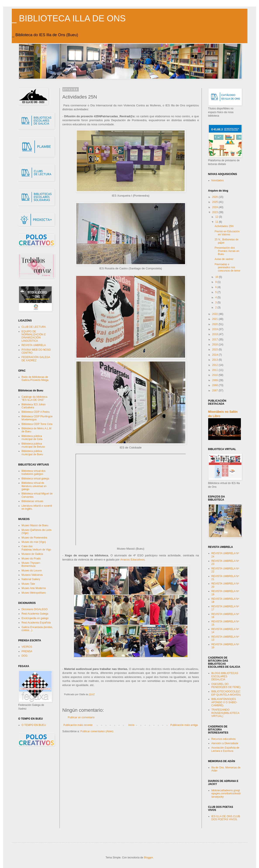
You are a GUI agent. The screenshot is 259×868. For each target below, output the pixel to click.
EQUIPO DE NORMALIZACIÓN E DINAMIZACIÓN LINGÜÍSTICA (34, 336)
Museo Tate (28, 584)
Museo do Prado (31, 559)
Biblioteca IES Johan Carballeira (34, 406)
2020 (215, 324)
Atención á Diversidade (225, 743)
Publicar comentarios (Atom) (97, 731)
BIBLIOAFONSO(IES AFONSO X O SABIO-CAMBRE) (224, 702)
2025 (215, 202)
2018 (215, 334)
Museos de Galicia (32, 554)
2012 (215, 365)
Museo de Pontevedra (34, 538)
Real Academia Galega (35, 614)
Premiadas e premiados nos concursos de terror (227, 268)
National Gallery (31, 579)
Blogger (148, 858)
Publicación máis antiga (184, 725)
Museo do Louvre (32, 571)
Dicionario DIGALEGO (35, 609)
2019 (215, 329)
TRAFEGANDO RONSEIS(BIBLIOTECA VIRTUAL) (225, 713)
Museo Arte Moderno (34, 588)
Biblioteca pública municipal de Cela (32, 438)
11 (217, 222)
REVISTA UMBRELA (34, 345)
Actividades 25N (224, 226)
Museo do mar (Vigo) (34, 542)
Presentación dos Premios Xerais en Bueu (227, 251)
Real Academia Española (36, 623)
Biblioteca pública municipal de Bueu (32, 453)
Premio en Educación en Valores (227, 233)
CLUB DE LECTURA (34, 327)
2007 (215, 391)
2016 (215, 345)
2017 (215, 340)
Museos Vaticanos (32, 575)
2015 (215, 350)
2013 (215, 360)
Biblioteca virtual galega (35, 479)
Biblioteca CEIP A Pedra (36, 412)
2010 (215, 375)
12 (217, 217)
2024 (215, 207)
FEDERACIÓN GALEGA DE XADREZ (36, 359)
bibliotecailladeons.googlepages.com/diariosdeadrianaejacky (226, 794)
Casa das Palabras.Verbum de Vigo (36, 548)
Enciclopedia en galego (35, 618)
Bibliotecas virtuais (32, 501)
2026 (215, 197)
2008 (215, 385)
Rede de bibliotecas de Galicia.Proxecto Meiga (35, 379)
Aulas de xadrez (224, 259)
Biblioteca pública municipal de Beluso (33, 445)
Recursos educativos (224, 739)
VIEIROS (27, 647)
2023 (215, 212)
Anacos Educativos (132, 560)
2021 (215, 319)
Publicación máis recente (78, 725)
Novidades (218, 180)
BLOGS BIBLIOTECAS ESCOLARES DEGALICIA (225, 676)
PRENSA (27, 651)
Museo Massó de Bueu (35, 525)
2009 (215, 380)
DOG (25, 656)
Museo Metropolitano (34, 593)
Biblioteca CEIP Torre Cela (37, 424)
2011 (215, 370)
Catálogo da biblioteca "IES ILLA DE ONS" (35, 398)
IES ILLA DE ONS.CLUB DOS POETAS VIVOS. (226, 818)
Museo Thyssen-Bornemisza (31, 564)
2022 (215, 314)
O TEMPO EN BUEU (34, 725)
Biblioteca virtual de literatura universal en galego (34, 486)
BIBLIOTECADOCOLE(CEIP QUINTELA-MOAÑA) (226, 693)
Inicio (131, 725)
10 (217, 277)
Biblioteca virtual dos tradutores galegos (34, 472)
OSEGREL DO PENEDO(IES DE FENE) (226, 686)
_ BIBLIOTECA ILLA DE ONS (69, 18)
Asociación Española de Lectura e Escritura (225, 749)
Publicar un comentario (81, 717)
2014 (215, 355)
